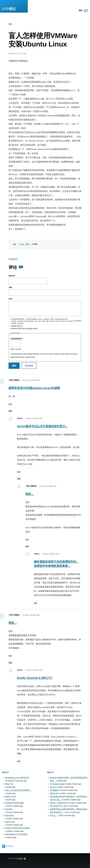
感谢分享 (54, 793)
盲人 (28, 244)
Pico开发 (9, 809)
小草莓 (34, 244)
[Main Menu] (83, 11)
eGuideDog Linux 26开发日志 (17, 778)
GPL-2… (54, 815)
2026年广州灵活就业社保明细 (17, 828)
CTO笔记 (9, 9)
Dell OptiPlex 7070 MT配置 (16, 834)
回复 (10, 404)
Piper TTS (9, 784)
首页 (10, 24)
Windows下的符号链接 (14, 803)
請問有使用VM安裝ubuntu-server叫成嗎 (34, 388)
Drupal (21, 858)
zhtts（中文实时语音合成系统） (18, 790)
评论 (10, 299)
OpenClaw (9, 815)
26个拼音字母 (56, 806)
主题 (10, 287)
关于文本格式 (77, 321)
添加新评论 (13, 259)
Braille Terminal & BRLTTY (35, 678)
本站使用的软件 (16, 339)
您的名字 (12, 276)
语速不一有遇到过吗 (58, 803)
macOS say (10, 822)
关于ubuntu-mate (57, 784)
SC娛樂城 (54, 790)
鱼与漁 (53, 787)
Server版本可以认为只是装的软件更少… (42, 426)
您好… (30, 494)
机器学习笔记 (11, 797)
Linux (22, 244)
